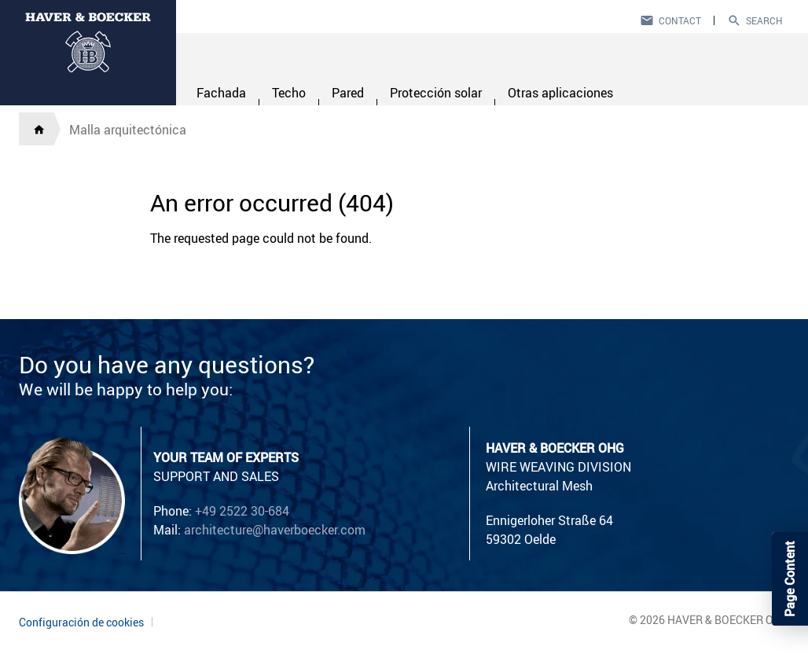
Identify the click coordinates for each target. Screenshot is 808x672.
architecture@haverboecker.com (275, 530)
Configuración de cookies (81, 622)
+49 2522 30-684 (242, 511)
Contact (680, 20)
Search (764, 20)
